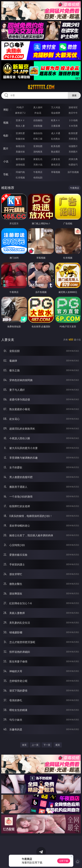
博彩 (6, 110)
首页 (24, 745)
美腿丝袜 (20, 152)
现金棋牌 (56, 113)
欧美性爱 (73, 133)
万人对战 (56, 107)
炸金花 (38, 113)
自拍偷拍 (38, 120)
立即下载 (64, 861)
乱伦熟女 (56, 139)
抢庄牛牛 (73, 113)
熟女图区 (56, 152)
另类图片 (73, 152)
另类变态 (73, 139)
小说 (6, 161)
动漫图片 (73, 146)
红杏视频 (20, 177)
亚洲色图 (38, 146)
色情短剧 (38, 177)
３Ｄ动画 (73, 120)
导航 (6, 174)
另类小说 (38, 165)
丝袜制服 (38, 126)
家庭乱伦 (38, 159)
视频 (6, 123)
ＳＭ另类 (73, 126)
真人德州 (38, 107)
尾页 (58, 745)
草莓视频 (56, 172)
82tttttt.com (41, 87)
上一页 (35, 745)
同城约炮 (20, 172)
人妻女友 (56, 159)
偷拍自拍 (38, 133)
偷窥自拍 (20, 146)
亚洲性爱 (20, 133)
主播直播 (56, 126)
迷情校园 (20, 165)
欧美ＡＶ (56, 120)
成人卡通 (56, 133)
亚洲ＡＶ (20, 120)
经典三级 (38, 139)
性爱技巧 (73, 165)
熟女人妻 (20, 126)
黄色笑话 (56, 165)
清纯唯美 (38, 152)
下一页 (47, 745)
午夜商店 (38, 172)
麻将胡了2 (20, 113)
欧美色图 (56, 146)
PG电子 (20, 107)
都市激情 (20, 159)
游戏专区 (73, 107)
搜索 (74, 95)
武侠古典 (73, 159)
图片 (6, 148)
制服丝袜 (20, 139)
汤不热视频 (73, 172)
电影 (6, 136)
